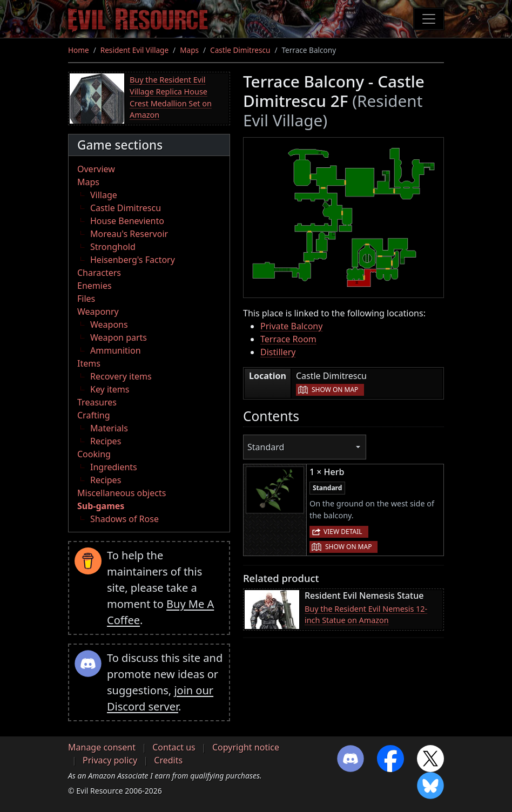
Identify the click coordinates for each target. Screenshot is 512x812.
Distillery (278, 352)
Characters (99, 273)
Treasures (97, 402)
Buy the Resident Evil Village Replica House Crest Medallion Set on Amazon (171, 97)
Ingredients (114, 467)
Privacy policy (110, 760)
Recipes (106, 441)
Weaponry (98, 312)
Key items (110, 389)
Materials (109, 428)
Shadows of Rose (124, 519)
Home (79, 50)
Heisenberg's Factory (133, 260)
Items (89, 363)
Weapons (109, 324)
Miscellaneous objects (122, 493)
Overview (96, 169)
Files (86, 299)
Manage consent (102, 747)
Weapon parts (119, 337)
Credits (168, 760)
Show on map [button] (335, 390)
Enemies (95, 286)
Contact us (174, 747)
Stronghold (113, 247)
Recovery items (121, 376)
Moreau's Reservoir (129, 234)
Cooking (94, 454)
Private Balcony (291, 326)
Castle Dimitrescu (240, 50)
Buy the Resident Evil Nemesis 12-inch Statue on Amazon (366, 615)
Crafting (94, 415)
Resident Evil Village (134, 50)
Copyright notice (246, 747)
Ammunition (116, 350)
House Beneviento (127, 221)
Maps (189, 50)
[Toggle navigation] (429, 19)
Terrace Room (288, 339)
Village (104, 195)
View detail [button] (343, 532)
